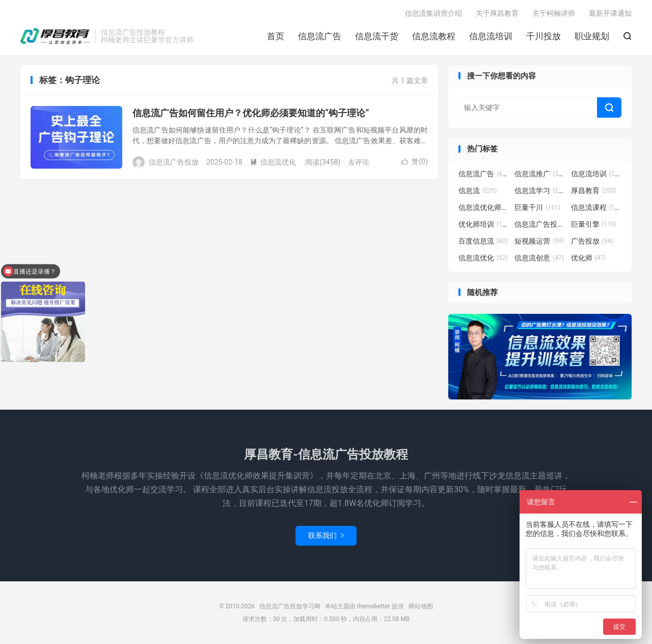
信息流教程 (434, 36)
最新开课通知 (610, 13)
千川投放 (544, 36)
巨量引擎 (594, 224)
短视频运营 (539, 241)
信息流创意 (539, 258)
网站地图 (421, 606)
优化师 (589, 258)
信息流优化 (273, 162)
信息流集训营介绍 (433, 13)
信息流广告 (320, 36)
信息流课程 (596, 207)
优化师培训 (484, 224)
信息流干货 (377, 36)
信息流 (478, 191)
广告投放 (592, 241)
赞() (415, 162)
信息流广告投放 (540, 224)
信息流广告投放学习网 (55, 36)
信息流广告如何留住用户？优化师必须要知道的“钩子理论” (251, 113)
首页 (276, 36)
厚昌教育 (594, 191)
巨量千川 (537, 207)
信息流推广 (540, 174)
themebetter (374, 606)
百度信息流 (483, 241)
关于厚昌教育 (497, 13)
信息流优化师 (484, 207)
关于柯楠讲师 (554, 13)
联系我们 (326, 535)
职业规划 (592, 36)
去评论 (359, 162)
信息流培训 (491, 36)
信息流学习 (540, 191)
